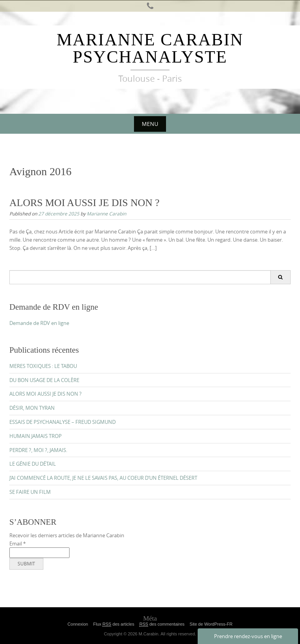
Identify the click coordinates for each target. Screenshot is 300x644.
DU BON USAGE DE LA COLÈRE (44, 380)
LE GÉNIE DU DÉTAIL (33, 464)
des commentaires (162, 624)
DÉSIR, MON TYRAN (32, 408)
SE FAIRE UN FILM (30, 492)
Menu (150, 124)
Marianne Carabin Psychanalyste (150, 48)
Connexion (78, 624)
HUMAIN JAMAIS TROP (36, 436)
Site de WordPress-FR (211, 624)
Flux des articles (113, 624)
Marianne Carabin (106, 213)
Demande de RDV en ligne (39, 323)
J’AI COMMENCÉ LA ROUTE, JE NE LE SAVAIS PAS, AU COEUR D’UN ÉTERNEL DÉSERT (103, 478)
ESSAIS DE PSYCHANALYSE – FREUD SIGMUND (62, 422)
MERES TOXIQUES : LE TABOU (43, 366)
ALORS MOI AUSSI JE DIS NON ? (84, 203)
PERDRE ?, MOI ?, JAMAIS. (38, 450)
